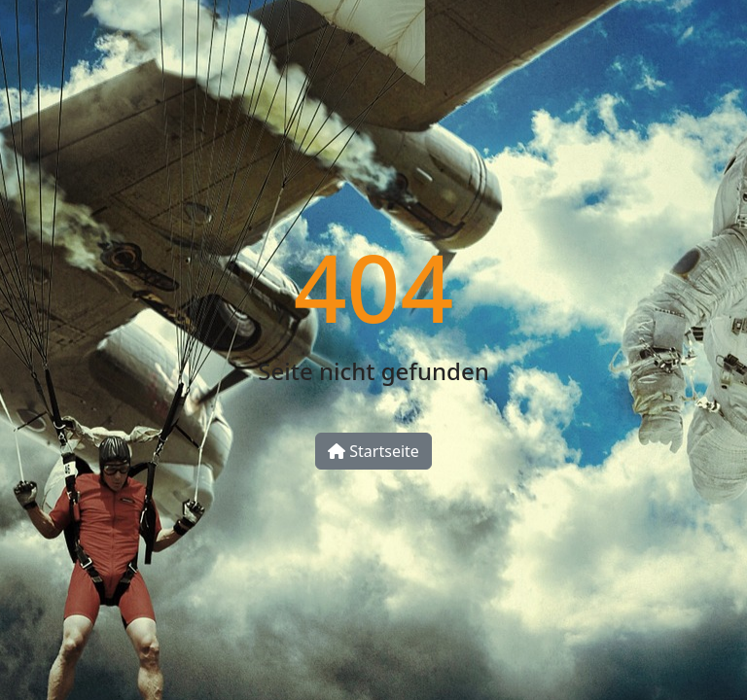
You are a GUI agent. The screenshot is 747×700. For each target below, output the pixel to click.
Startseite (373, 451)
